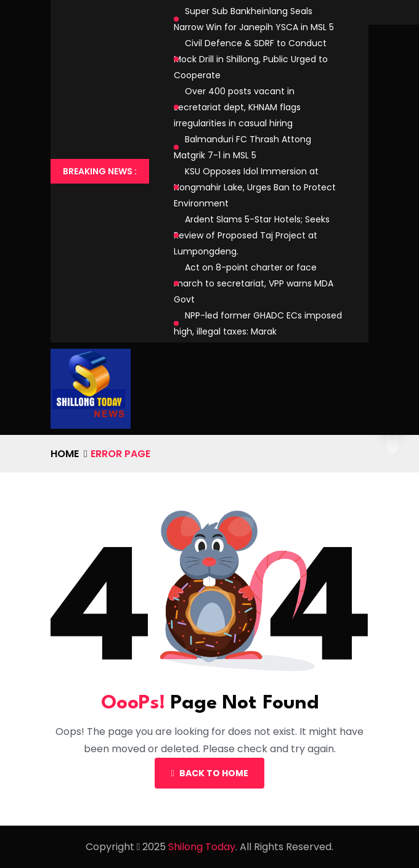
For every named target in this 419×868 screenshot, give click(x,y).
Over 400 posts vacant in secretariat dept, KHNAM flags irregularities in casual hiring (237, 107)
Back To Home (209, 773)
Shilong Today (202, 847)
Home (65, 454)
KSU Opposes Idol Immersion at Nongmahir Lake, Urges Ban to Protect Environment (255, 187)
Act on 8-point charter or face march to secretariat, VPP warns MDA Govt (254, 283)
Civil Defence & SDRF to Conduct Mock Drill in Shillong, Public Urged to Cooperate (251, 59)
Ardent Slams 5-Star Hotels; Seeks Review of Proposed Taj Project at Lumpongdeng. (252, 235)
